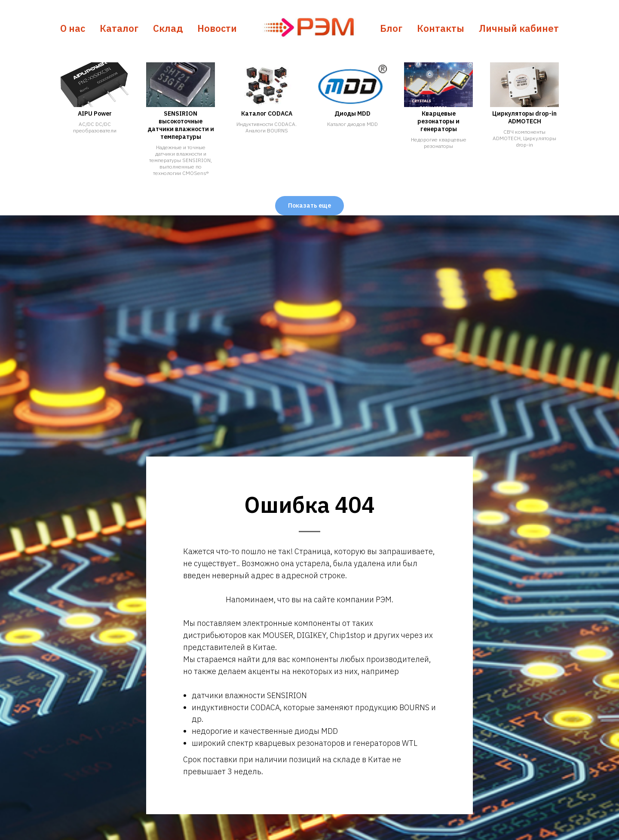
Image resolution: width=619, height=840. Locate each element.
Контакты (441, 28)
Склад (168, 28)
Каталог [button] (119, 28)
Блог (391, 28)
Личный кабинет (519, 28)
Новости (217, 28)
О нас (73, 28)
